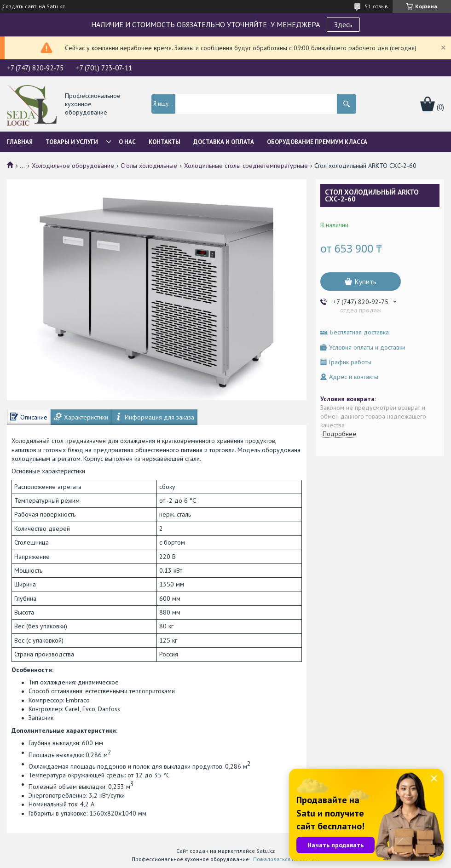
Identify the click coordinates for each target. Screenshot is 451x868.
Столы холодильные (149, 166)
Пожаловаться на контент (286, 859)
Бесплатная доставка (359, 332)
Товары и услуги (72, 142)
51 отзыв (376, 6)
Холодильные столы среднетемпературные (246, 166)
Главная (20, 142)
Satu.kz (266, 851)
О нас (127, 142)
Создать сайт (19, 6)
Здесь (343, 24)
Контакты (165, 142)
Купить (365, 282)
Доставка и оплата (224, 142)
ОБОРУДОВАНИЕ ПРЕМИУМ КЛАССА (317, 142)
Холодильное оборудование (73, 166)
